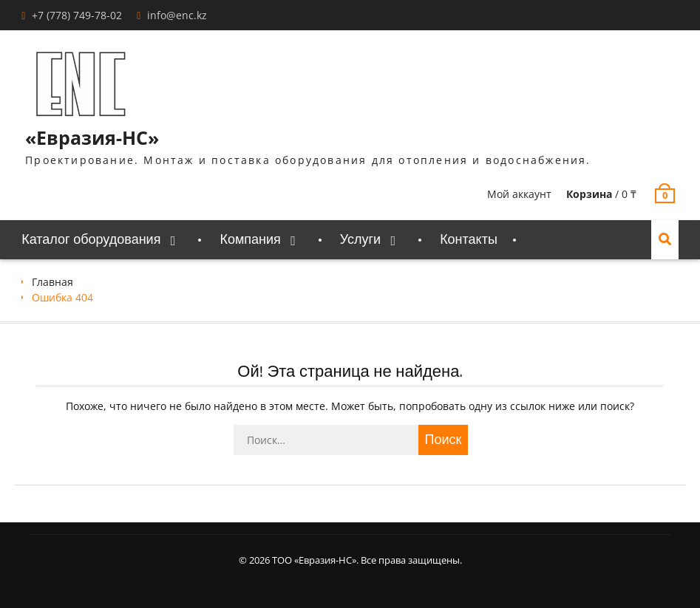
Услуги (360, 240)
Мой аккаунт (519, 194)
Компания (250, 240)
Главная (52, 282)
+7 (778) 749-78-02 (77, 15)
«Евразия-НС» (92, 137)
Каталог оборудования (91, 240)
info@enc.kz (177, 15)
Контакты (469, 240)
